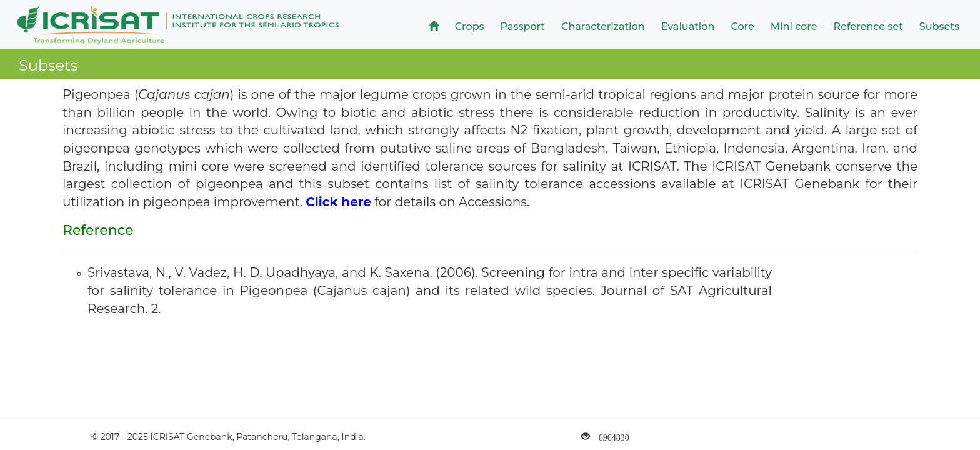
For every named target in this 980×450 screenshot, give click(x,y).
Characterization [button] (603, 27)
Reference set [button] (868, 27)
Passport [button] (523, 27)
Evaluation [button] (688, 27)
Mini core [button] (794, 27)
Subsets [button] (939, 27)
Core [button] (742, 27)
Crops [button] (470, 27)
